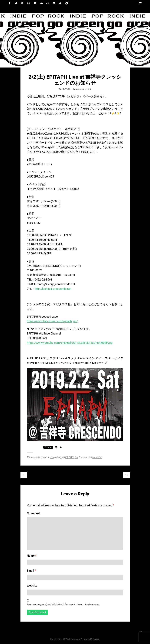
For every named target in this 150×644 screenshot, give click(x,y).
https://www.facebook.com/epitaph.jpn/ (52, 321)
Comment (33, 513)
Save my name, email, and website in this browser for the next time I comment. (63, 605)
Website (32, 585)
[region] (75, 40)
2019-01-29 (65, 89)
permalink (97, 457)
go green (75, 639)
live (76, 457)
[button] (5, 40)
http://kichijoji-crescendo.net (53, 289)
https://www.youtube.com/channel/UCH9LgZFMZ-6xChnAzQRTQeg (70, 343)
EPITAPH (69, 457)
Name (32, 556)
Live (52, 457)
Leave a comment (82, 89)
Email (31, 571)
